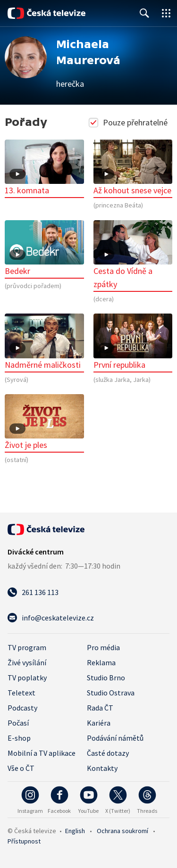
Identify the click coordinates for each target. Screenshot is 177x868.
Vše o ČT (21, 768)
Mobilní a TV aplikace (42, 753)
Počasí (18, 723)
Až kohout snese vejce (133, 168)
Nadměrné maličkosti (44, 342)
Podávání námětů (115, 738)
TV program (27, 647)
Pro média (103, 647)
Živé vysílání (27, 662)
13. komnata (44, 168)
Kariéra (99, 723)
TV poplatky (27, 678)
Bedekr (44, 248)
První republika (133, 342)
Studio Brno (106, 678)
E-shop (19, 738)
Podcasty (22, 708)
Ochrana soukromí (122, 831)
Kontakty (102, 768)
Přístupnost (24, 841)
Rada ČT (100, 708)
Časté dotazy (108, 753)
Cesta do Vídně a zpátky (133, 255)
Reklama (101, 662)
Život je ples (44, 422)
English (75, 831)
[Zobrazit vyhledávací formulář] (144, 13)
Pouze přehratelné (129, 122)
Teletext (21, 693)
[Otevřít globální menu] (166, 13)
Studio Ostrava (111, 693)
